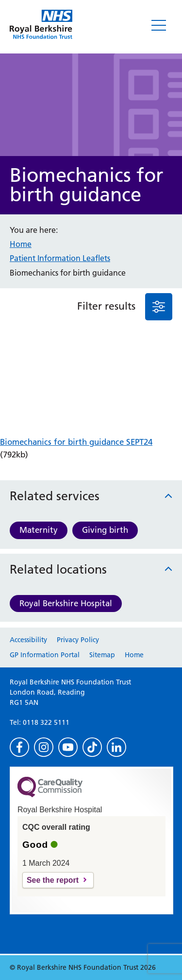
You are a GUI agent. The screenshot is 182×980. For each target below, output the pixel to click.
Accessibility (28, 640)
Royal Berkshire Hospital (66, 603)
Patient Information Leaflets (60, 258)
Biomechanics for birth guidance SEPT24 (76, 442)
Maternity (39, 530)
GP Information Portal (45, 655)
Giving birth (105, 530)
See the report (53, 880)
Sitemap (102, 655)
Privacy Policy (78, 640)
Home (21, 244)
